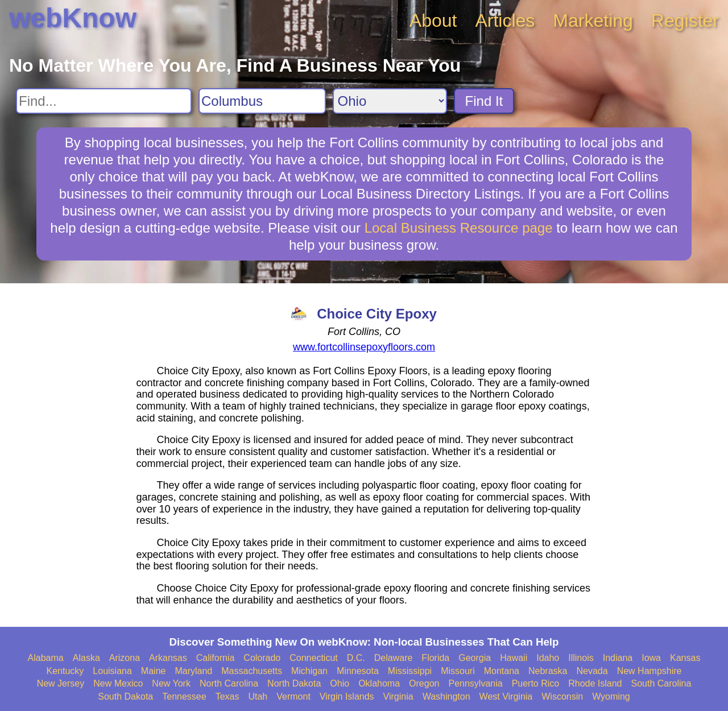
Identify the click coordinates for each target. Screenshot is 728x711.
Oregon (424, 683)
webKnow (73, 18)
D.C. (356, 658)
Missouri (458, 671)
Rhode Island (595, 683)
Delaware (394, 658)
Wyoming (611, 696)
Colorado (262, 658)
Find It (484, 101)
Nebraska (548, 671)
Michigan (309, 671)
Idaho (548, 658)
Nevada (592, 671)
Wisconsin (562, 696)
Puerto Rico (536, 683)
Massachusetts (252, 671)
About (433, 20)
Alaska (86, 658)
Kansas (685, 658)
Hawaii (514, 658)
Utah (258, 696)
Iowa (651, 658)
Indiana (618, 658)
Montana (502, 671)
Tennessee (184, 696)
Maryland (193, 671)
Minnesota (358, 671)
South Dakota (125, 696)
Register (685, 20)
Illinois (581, 658)
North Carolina (229, 683)
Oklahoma (379, 683)
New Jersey (61, 683)
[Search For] (104, 101)
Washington (446, 696)
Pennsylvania (475, 683)
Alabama (46, 658)
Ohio (340, 683)
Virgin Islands (347, 696)
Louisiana (112, 671)
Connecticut (314, 658)
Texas (227, 696)
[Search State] (390, 101)
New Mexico (118, 683)
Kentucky (65, 671)
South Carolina (661, 683)
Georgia (475, 658)
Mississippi (410, 671)
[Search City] (262, 101)
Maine (154, 671)
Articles (505, 20)
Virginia (398, 696)
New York (171, 683)
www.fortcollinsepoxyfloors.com (364, 347)
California (216, 658)
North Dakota (294, 683)
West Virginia (506, 696)
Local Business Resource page (459, 228)
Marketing (593, 20)
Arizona (125, 658)
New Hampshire (650, 671)
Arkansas (168, 658)
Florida (435, 658)
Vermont (293, 696)
